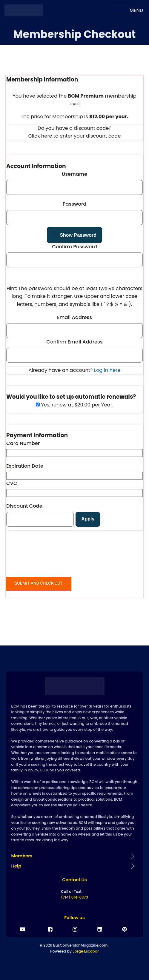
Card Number (23, 443)
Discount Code (24, 506)
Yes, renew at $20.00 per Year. (74, 405)
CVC (12, 483)
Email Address (74, 317)
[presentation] (51, 557)
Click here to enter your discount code (74, 136)
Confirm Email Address (75, 342)
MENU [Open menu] (129, 10)
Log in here (107, 370)
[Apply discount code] (88, 519)
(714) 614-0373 (74, 897)
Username (74, 174)
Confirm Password (74, 247)
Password (75, 204)
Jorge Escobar (86, 951)
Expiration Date (25, 466)
